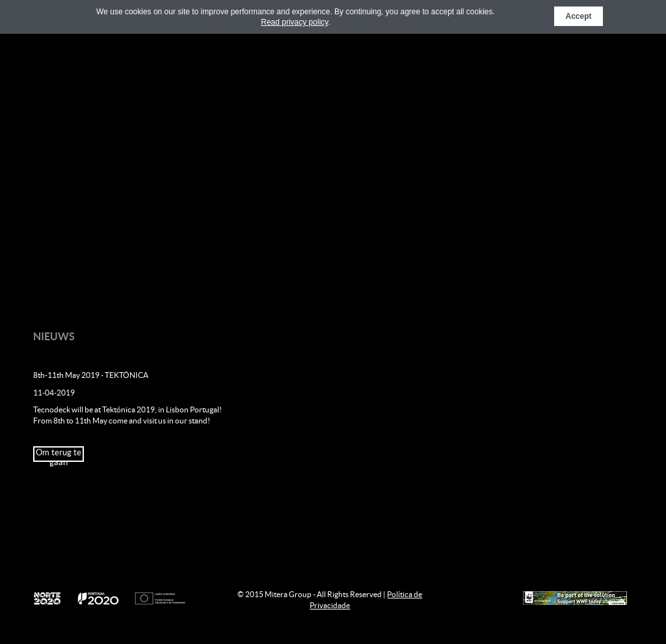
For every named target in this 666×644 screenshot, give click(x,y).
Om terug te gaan (59, 455)
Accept (578, 16)
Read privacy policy (294, 22)
